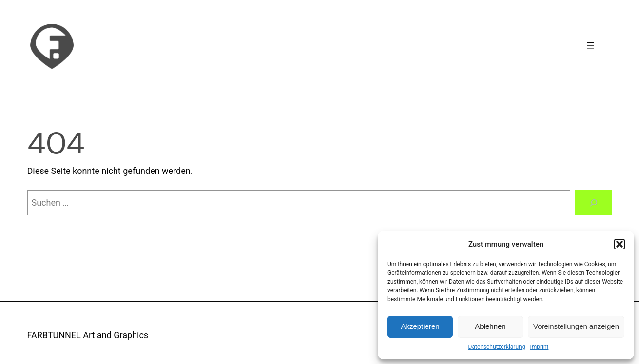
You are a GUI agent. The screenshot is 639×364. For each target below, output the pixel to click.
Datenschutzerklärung (497, 347)
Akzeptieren (420, 326)
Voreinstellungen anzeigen (576, 326)
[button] (620, 244)
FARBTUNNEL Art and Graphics (88, 335)
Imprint (539, 347)
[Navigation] (591, 46)
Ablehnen (490, 326)
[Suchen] (594, 203)
